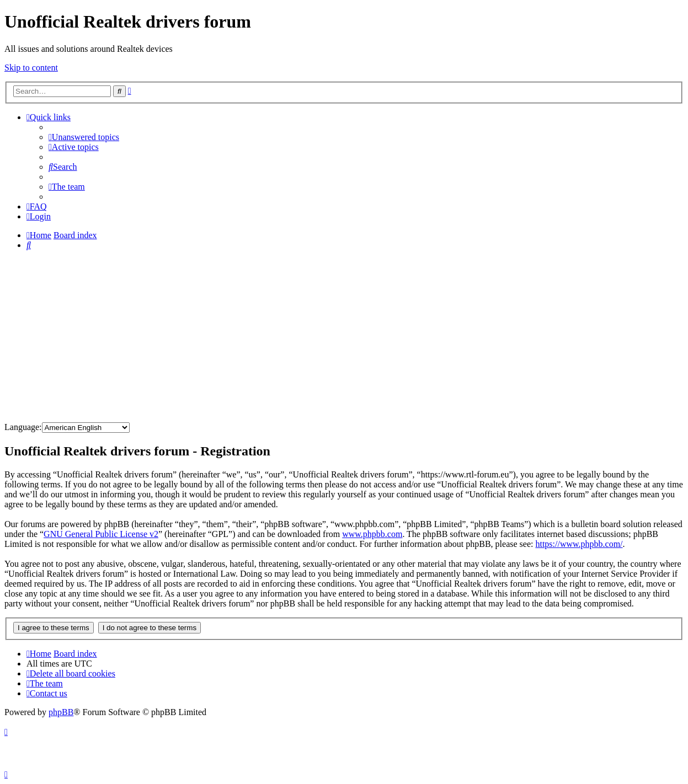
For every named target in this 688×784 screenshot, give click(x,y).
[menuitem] (84, 137)
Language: (23, 427)
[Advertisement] (344, 336)
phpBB (61, 712)
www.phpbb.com (372, 534)
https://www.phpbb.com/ (579, 544)
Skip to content (31, 68)
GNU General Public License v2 (101, 534)
